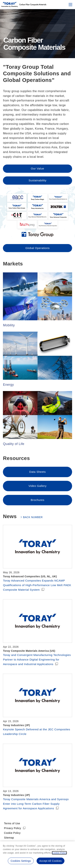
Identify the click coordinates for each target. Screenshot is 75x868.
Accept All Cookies (51, 861)
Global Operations (37, 252)
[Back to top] (10, 5)
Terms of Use (12, 834)
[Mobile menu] (70, 5)
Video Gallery (37, 490)
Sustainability (38, 181)
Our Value (37, 169)
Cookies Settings (21, 861)
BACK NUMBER (33, 521)
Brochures (37, 504)
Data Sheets (37, 476)
